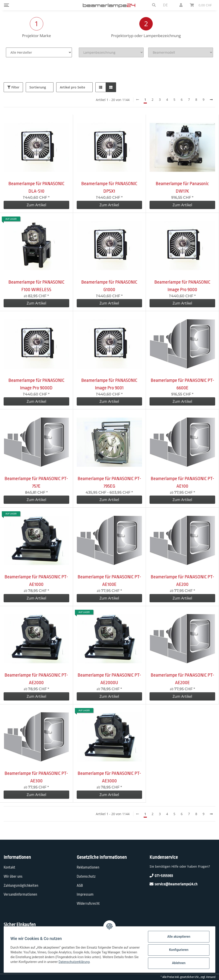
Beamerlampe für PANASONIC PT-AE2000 (36, 679)
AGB (80, 886)
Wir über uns (13, 877)
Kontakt (9, 867)
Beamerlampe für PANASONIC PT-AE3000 (109, 777)
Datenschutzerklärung (89, 962)
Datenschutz (86, 877)
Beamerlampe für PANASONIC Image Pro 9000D (36, 384)
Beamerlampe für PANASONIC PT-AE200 (182, 581)
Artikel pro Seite (73, 87)
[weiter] (211, 100)
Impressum (85, 894)
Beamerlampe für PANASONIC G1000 (109, 286)
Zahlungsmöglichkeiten (21, 886)
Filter (13, 87)
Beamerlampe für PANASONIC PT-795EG (109, 482)
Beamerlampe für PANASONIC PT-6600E (182, 384)
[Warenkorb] (201, 5)
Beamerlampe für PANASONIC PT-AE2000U (109, 679)
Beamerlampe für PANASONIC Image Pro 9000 (182, 286)
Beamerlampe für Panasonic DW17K (182, 187)
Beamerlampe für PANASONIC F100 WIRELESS (36, 286)
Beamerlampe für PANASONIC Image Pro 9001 (109, 384)
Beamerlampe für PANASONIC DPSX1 (109, 187)
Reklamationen (88, 867)
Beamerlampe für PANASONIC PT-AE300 (36, 777)
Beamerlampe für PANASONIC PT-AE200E (182, 679)
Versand (211, 977)
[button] (154, 5)
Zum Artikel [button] (36, 205)
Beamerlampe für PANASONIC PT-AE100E (109, 581)
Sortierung (38, 87)
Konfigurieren (178, 950)
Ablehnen (178, 963)
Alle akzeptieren (178, 937)
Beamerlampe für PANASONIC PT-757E (36, 482)
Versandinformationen (20, 894)
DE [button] (165, 5)
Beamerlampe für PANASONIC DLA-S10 (36, 187)
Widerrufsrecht (88, 904)
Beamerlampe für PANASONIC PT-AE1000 (36, 581)
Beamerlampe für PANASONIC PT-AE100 (182, 482)
